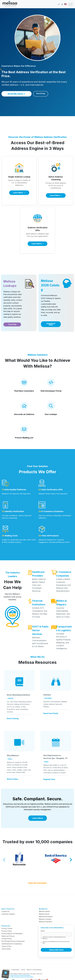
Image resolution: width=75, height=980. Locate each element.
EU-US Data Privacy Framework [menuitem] (13, 941)
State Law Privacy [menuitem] (8, 936)
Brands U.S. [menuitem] (43, 909)
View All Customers (37, 883)
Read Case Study (51, 713)
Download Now (51, 324)
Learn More (38, 818)
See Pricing (41, 93)
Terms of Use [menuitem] (6, 946)
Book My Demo (17, 94)
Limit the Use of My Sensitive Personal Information (17, 977)
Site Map (7, 970)
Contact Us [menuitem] (5, 911)
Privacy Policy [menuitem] (7, 931)
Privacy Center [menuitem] (7, 928)
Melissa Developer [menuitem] (46, 917)
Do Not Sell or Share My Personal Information (16, 975)
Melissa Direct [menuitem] (44, 914)
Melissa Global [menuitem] (44, 911)
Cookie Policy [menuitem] (7, 939)
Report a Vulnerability (34, 970)
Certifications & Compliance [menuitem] (12, 944)
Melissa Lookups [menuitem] (45, 919)
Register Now (49, 779)
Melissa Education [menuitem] (46, 922)
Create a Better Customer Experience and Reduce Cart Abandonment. (63, 585)
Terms (23, 970)
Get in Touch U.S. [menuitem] (8, 909)
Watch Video (12, 779)
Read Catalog (13, 719)
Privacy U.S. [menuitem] (6, 926)
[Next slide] (71, 860)
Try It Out (12, 324)
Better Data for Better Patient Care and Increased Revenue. (39, 585)
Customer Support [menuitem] (8, 914)
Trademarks (15, 970)
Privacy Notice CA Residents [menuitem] (12, 934)
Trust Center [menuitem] (6, 949)
